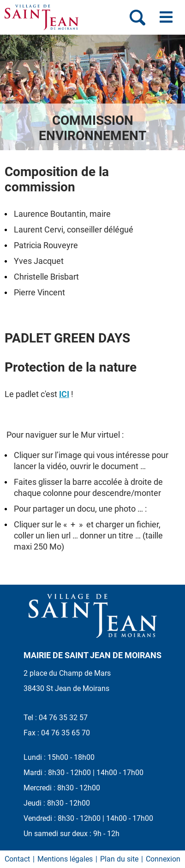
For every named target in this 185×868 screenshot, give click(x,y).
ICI (64, 394)
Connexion (163, 859)
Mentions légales (65, 859)
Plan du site (119, 859)
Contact (17, 859)
